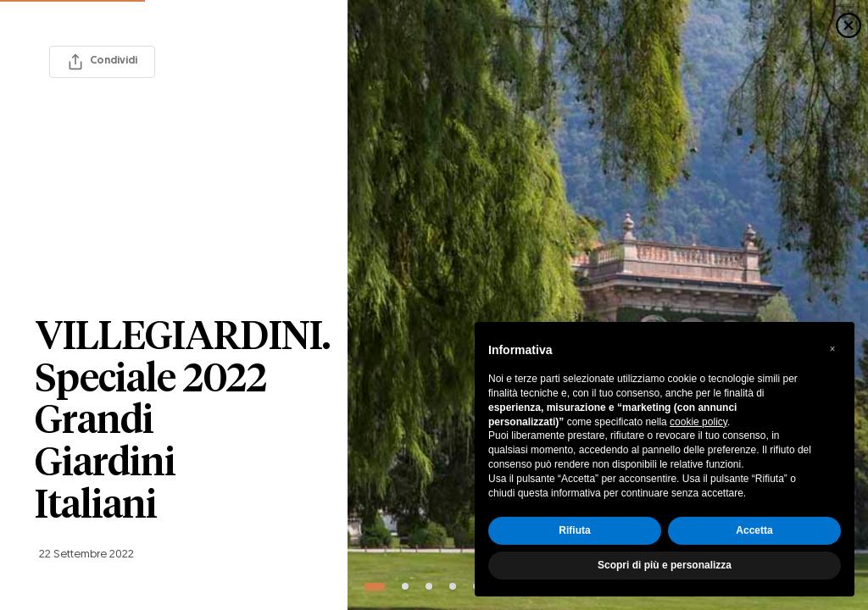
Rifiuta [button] (574, 530)
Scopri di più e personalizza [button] (665, 565)
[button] (832, 349)
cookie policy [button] (698, 422)
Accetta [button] (754, 530)
